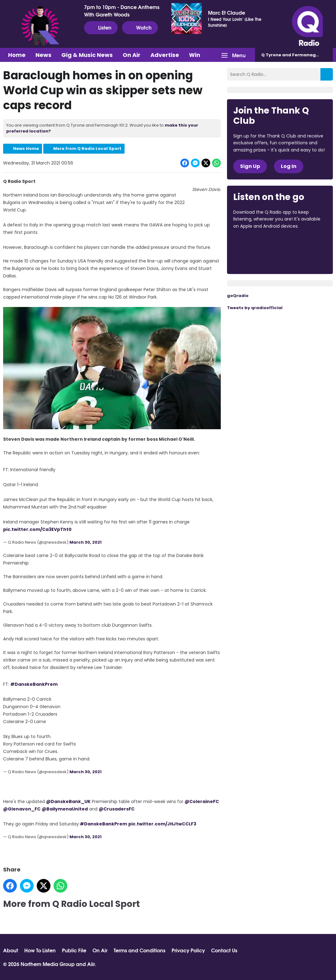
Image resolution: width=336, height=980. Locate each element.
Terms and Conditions (140, 950)
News (43, 55)
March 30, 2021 (85, 542)
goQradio (238, 296)
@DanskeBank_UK (68, 801)
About (11, 950)
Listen (101, 27)
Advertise (165, 55)
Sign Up (250, 166)
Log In (289, 166)
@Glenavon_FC (22, 809)
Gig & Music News (87, 55)
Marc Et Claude (227, 12)
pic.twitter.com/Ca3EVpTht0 (37, 529)
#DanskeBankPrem (34, 684)
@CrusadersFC (117, 809)
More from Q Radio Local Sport (87, 149)
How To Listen (40, 950)
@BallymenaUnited (65, 809)
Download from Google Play (257, 259)
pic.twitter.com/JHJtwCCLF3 (162, 824)
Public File (74, 950)
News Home (26, 149)
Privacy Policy (188, 950)
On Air (132, 55)
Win (195, 55)
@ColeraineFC (202, 801)
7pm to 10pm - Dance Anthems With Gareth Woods (122, 11)
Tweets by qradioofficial (255, 308)
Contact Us (224, 950)
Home (17, 55)
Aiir (91, 964)
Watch (140, 27)
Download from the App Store (258, 243)
